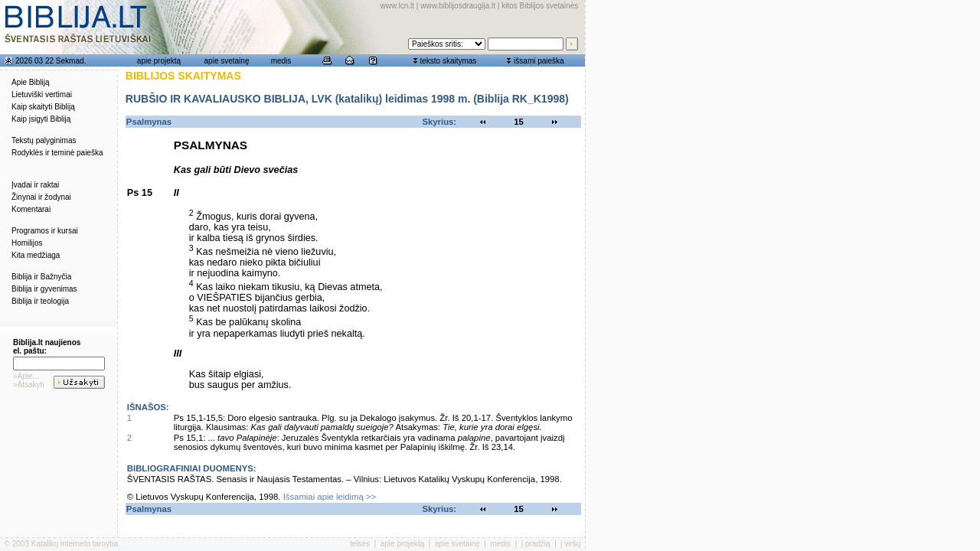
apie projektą (159, 61)
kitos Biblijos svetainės (540, 6)
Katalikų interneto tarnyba (75, 544)
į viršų (570, 544)
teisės (360, 544)
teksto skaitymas (448, 61)
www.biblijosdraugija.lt (458, 6)
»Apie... (26, 376)
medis (281, 61)
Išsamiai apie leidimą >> (330, 497)
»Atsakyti (29, 385)
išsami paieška (539, 61)
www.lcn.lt (397, 6)
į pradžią (536, 544)
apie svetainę (227, 61)
